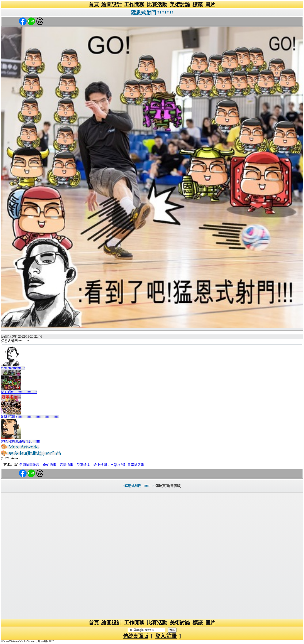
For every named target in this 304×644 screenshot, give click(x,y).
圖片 (210, 4)
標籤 (198, 4)
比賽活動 (157, 4)
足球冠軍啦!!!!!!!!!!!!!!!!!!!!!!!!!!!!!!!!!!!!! (30, 417)
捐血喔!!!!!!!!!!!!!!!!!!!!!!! (19, 392)
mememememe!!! (13, 368)
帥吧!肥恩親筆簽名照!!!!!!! (21, 441)
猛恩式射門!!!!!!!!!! (152, 13)
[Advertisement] (152, 556)
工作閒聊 (134, 4)
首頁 (94, 4)
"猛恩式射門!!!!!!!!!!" (139, 486)
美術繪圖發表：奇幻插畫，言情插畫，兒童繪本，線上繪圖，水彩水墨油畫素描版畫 (82, 465)
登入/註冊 (166, 636)
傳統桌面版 (136, 636)
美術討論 (180, 4)
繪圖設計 (111, 4)
